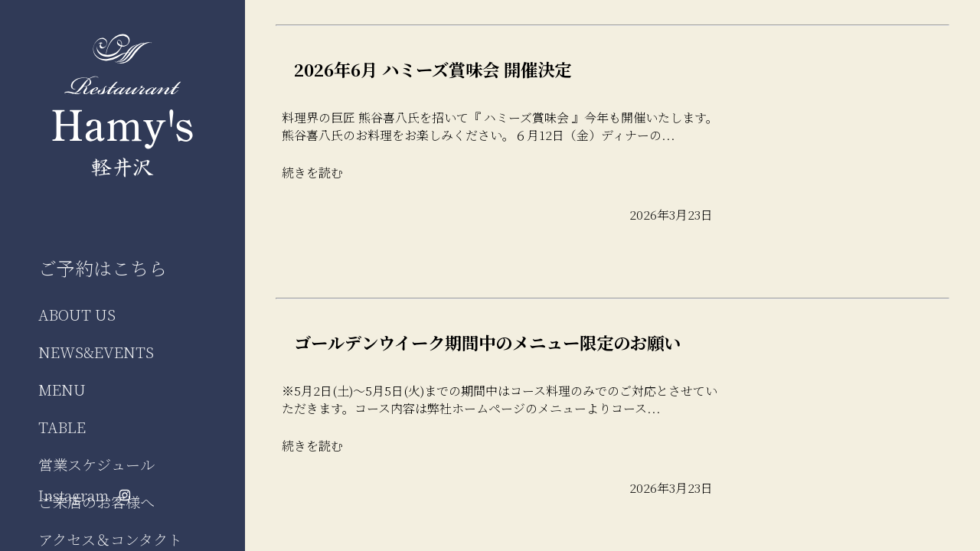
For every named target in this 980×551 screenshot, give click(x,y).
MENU (62, 389)
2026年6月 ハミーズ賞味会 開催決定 (433, 69)
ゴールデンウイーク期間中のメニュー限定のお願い (487, 342)
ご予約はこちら (103, 267)
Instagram (85, 495)
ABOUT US (77, 314)
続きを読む (312, 173)
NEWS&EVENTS (96, 352)
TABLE (62, 427)
